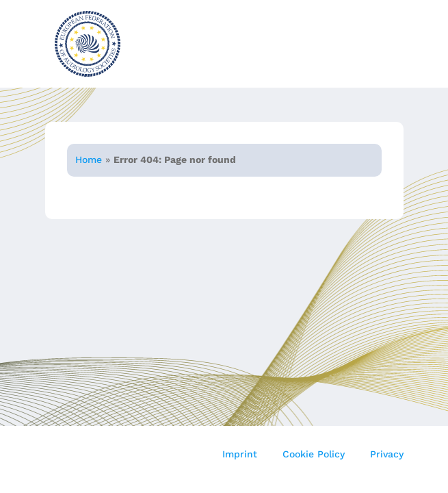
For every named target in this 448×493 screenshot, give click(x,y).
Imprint (240, 454)
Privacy (387, 454)
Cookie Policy (314, 454)
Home (89, 160)
